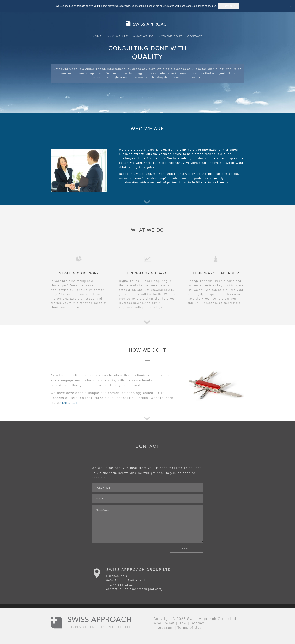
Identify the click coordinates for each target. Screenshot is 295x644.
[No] (290, 6)
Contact (198, 623)
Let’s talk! (71, 403)
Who (157, 623)
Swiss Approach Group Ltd (139, 570)
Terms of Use (189, 628)
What (170, 623)
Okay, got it (229, 6)
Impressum (163, 628)
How (182, 623)
